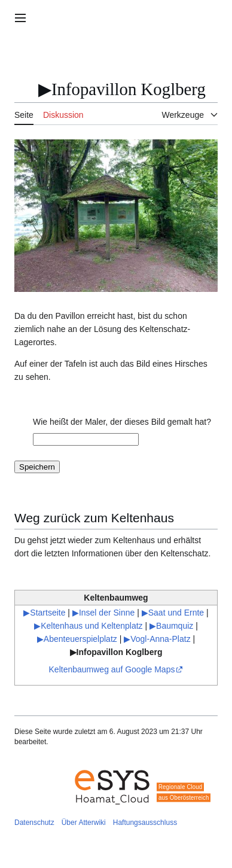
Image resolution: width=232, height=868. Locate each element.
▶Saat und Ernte (173, 613)
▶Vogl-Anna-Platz (157, 639)
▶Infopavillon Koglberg (116, 652)
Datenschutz (34, 823)
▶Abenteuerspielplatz (77, 639)
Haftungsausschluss (145, 823)
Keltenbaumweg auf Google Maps (112, 669)
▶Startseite (44, 613)
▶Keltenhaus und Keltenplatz (88, 626)
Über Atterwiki (84, 823)
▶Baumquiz (171, 626)
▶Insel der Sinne (103, 613)
